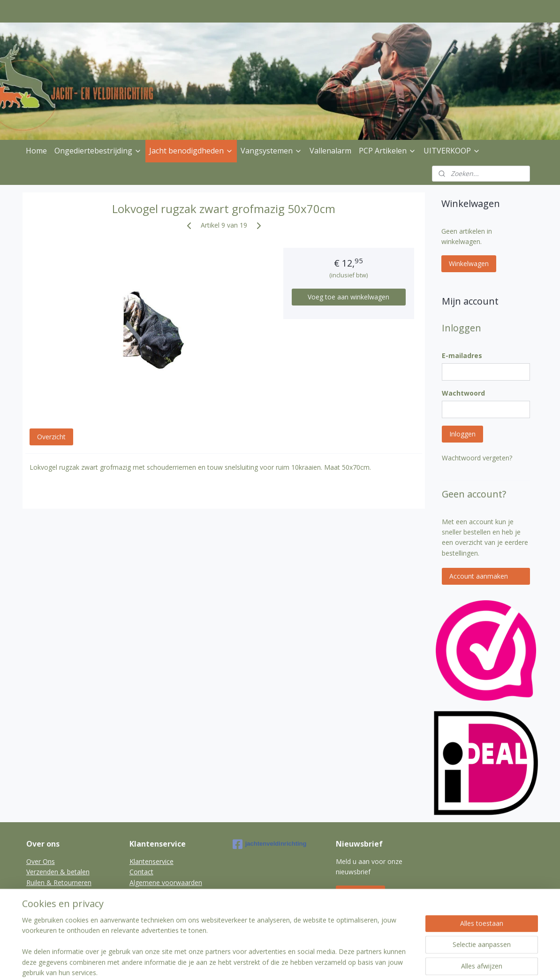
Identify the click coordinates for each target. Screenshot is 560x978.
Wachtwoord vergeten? (477, 458)
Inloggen (462, 434)
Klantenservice (151, 861)
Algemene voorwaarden (166, 882)
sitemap (254, 961)
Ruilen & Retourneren (59, 882)
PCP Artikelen (387, 151)
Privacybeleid (46, 893)
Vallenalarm (330, 151)
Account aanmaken (479, 576)
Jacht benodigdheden (191, 151)
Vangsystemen (271, 151)
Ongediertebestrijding (98, 151)
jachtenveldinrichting (270, 844)
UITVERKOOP (452, 151)
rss (274, 961)
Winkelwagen (469, 264)
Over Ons (41, 861)
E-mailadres (462, 355)
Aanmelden (360, 894)
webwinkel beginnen (310, 961)
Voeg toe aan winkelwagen (349, 297)
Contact (141, 872)
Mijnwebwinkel (391, 961)
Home (36, 151)
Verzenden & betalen (58, 872)
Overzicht (51, 437)
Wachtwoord (463, 393)
